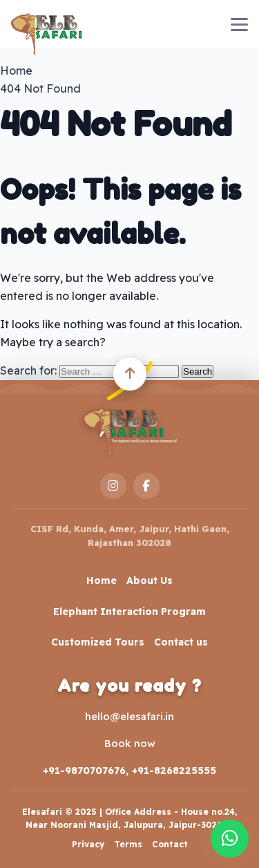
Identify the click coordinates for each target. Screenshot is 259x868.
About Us (150, 581)
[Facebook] (146, 486)
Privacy (88, 844)
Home (102, 581)
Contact (170, 844)
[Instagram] (113, 486)
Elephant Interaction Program (129, 612)
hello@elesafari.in (129, 716)
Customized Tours (98, 642)
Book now (130, 743)
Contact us (181, 642)
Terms (128, 844)
